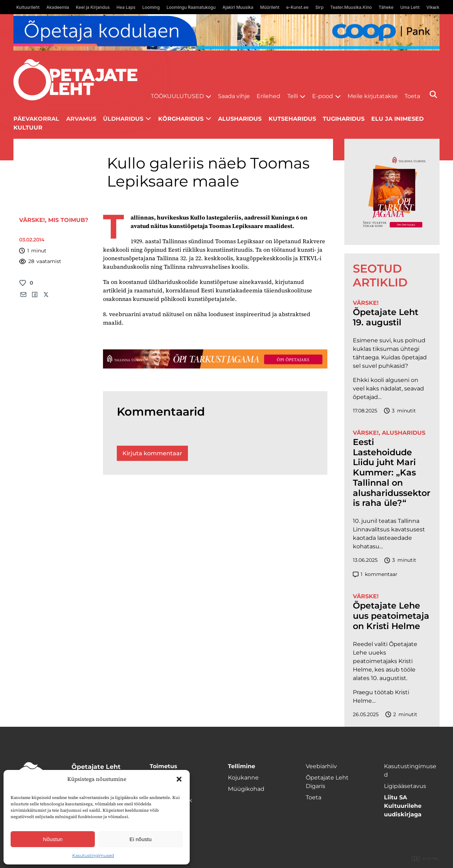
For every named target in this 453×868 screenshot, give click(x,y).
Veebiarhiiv (321, 766)
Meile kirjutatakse (373, 96)
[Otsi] (433, 94)
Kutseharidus (292, 119)
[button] (179, 779)
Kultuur (28, 128)
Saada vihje (234, 96)
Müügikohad (246, 789)
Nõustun (53, 839)
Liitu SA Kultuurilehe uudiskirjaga (403, 806)
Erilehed (268, 96)
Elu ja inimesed (397, 119)
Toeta (412, 96)
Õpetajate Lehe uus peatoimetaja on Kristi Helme (391, 616)
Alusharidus (240, 119)
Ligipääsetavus (405, 786)
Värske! (32, 220)
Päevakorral (36, 119)
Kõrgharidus (181, 119)
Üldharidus (123, 119)
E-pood (323, 96)
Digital (425, 859)
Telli (293, 96)
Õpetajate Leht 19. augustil (386, 317)
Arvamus (81, 119)
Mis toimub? (68, 220)
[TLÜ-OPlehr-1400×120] (215, 359)
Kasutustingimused (93, 855)
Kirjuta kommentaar (152, 453)
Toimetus (164, 766)
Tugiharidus (344, 119)
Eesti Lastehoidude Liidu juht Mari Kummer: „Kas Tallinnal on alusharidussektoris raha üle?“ (392, 473)
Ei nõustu (141, 839)
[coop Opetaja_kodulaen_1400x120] (226, 32)
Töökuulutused (177, 96)
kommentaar (375, 574)
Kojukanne (243, 778)
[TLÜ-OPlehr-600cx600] (392, 192)
